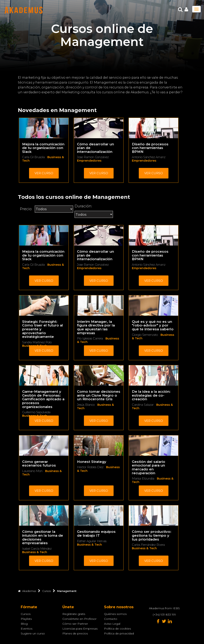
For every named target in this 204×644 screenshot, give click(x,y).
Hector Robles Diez (90, 467)
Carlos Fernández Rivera (148, 545)
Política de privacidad (119, 633)
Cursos (26, 614)
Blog (24, 624)
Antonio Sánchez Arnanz (149, 157)
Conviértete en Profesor (79, 619)
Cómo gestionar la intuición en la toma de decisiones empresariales (43, 537)
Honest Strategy (92, 462)
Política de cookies (117, 629)
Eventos (27, 629)
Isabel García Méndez (37, 549)
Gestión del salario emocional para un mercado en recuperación (149, 467)
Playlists (26, 619)
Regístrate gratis (74, 614)
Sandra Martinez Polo (37, 342)
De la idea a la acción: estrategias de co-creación (151, 395)
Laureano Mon (32, 471)
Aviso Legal (112, 624)
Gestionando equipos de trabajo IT (96, 534)
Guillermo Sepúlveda (36, 412)
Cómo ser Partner (75, 624)
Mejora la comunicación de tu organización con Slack (43, 148)
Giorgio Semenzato (145, 335)
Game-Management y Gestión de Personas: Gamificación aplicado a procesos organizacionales (43, 399)
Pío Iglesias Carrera (90, 338)
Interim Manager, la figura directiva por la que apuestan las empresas (96, 327)
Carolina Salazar (143, 405)
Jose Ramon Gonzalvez (93, 157)
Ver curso (44, 173)
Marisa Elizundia (143, 479)
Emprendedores (89, 161)
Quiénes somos (115, 614)
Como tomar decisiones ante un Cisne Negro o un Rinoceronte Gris (99, 395)
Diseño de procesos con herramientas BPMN (150, 148)
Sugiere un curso (33, 633)
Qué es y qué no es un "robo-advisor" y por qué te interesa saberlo (153, 325)
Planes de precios (75, 633)
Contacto (111, 619)
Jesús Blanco (86, 405)
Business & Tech (35, 552)
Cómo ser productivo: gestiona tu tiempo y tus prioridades (152, 535)
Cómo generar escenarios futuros (39, 464)
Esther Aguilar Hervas (92, 541)
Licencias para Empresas (80, 629)
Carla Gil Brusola (33, 157)
